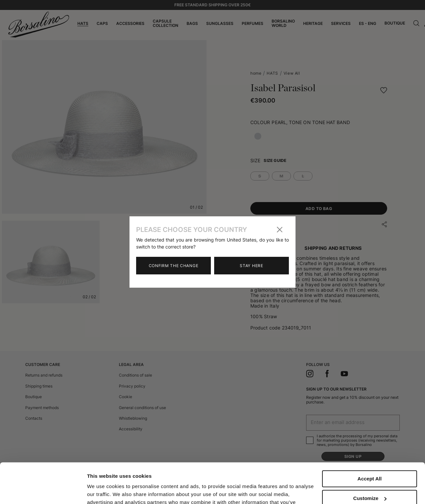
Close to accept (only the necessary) (370, 483)
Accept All (370, 441)
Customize (370, 460)
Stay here (251, 266)
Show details (102, 491)
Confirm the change (174, 266)
